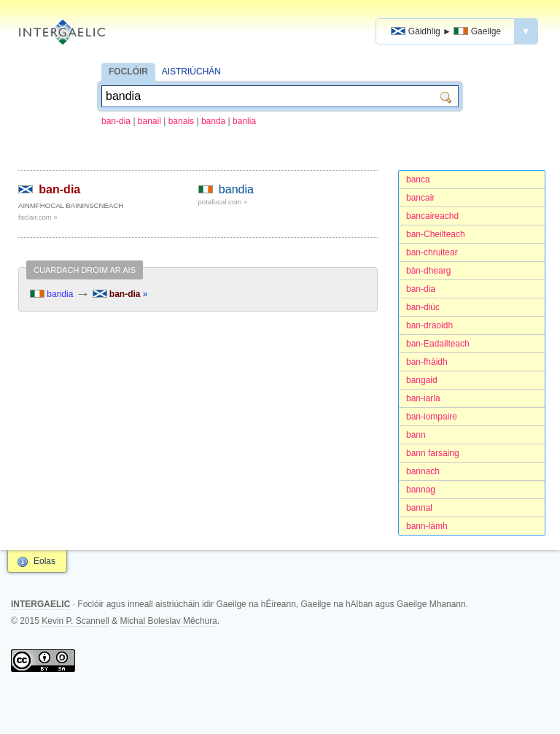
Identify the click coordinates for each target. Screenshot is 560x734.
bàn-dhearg (428, 271)
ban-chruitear (432, 252)
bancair (420, 198)
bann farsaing (433, 453)
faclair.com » (38, 217)
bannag (421, 490)
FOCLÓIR (128, 72)
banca (418, 179)
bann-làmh (427, 526)
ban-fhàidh (427, 362)
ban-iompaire (432, 417)
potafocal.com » (223, 202)
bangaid (422, 380)
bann (416, 435)
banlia (244, 121)
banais (181, 121)
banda (213, 121)
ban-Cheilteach (436, 234)
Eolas (44, 561)
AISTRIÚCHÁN (191, 72)
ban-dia (116, 121)
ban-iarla (423, 398)
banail (149, 121)
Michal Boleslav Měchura (168, 621)
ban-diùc (423, 307)
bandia (236, 189)
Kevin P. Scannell (75, 621)
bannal (419, 508)
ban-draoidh (429, 325)
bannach (423, 471)
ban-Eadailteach (438, 344)
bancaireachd (432, 216)
